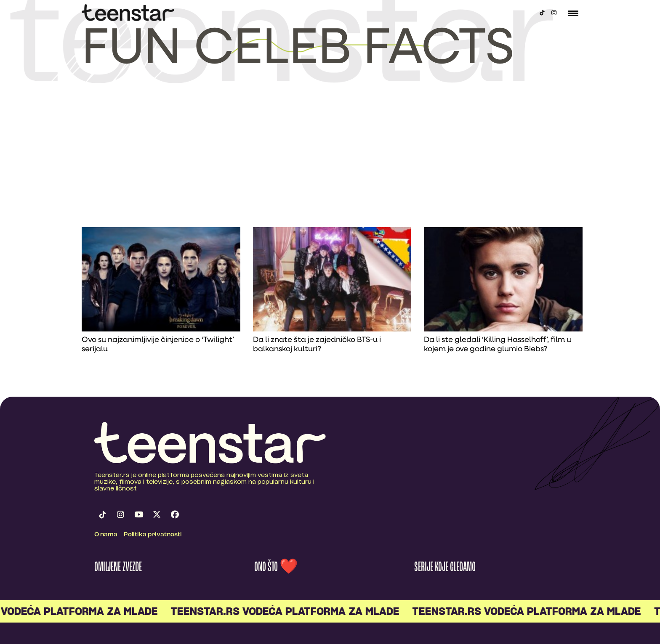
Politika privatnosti (153, 535)
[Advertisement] (330, 164)
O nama (106, 535)
